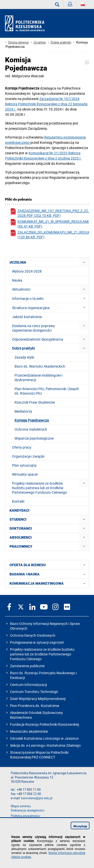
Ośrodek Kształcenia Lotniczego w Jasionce (44, 738)
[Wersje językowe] (83, 5)
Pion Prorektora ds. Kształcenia (35, 706)
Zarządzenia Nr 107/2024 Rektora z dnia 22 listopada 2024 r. (46, 104)
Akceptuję (80, 826)
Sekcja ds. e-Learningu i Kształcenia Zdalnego (45, 745)
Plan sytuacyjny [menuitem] (24, 465)
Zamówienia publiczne (27, 666)
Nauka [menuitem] (17, 280)
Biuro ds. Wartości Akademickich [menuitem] (40, 366)
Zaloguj (72, 5)
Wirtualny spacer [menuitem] (25, 474)
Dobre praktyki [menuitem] (23, 348)
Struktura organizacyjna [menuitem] (50, 308)
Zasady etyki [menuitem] (24, 357)
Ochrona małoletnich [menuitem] (31, 429)
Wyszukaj (59, 5)
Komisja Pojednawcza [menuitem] (32, 420)
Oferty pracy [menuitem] (22, 447)
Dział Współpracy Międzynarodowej (38, 699)
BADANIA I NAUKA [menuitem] (49, 574)
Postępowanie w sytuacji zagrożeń (37, 642)
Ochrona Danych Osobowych (33, 635)
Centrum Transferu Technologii (34, 692)
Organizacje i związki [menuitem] (28, 456)
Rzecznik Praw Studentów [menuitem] (35, 402)
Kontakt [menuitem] (18, 501)
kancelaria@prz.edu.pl (37, 798)
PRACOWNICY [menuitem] (21, 546)
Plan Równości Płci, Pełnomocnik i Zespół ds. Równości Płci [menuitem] (47, 391)
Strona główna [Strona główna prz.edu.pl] (18, 42)
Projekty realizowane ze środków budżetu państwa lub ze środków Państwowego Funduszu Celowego (42, 654)
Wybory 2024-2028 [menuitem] (27, 271)
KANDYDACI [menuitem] (19, 510)
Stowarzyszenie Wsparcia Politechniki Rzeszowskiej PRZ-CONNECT (39, 755)
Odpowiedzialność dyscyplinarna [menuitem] (38, 339)
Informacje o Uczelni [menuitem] (50, 298)
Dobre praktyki (61, 42)
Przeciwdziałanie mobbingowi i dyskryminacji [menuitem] (38, 377)
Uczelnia (40, 42)
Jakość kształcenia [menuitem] (27, 317)
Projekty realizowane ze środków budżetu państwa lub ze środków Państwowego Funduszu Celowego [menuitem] (39, 488)
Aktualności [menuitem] (21, 289)
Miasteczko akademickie (29, 731)
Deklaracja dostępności (28, 810)
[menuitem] (84, 262)
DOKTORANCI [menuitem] (21, 528)
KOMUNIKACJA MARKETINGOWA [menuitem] (49, 583)
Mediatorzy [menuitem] (23, 411)
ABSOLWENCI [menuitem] (21, 537)
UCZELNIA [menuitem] (18, 262)
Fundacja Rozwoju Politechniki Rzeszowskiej (44, 724)
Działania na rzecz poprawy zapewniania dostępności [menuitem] (33, 328)
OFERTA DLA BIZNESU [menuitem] (49, 565)
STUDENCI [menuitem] (18, 519)
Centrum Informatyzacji (28, 685)
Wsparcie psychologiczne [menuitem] (34, 438)
